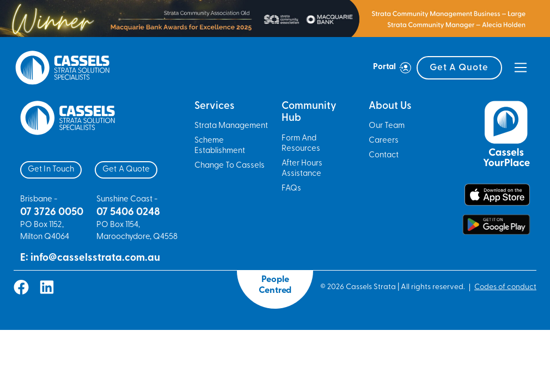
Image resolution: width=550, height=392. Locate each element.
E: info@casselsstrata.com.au (90, 258)
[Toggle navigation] (521, 68)
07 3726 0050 (52, 213)
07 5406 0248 (128, 213)
